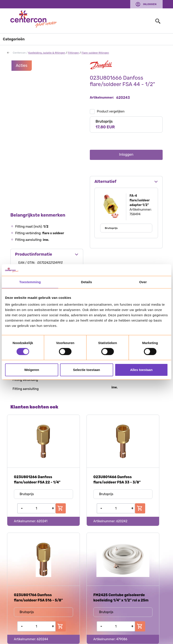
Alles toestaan (141, 370)
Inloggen (150, 4)
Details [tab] (86, 282)
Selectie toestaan (87, 370)
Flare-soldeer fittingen (95, 53)
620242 (122, 521)
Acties (22, 66)
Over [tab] (143, 282)
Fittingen (73, 53)
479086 (122, 639)
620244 (42, 639)
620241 (42, 521)
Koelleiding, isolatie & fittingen (47, 53)
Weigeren (32, 370)
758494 (135, 214)
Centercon (19, 53)
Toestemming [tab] (30, 282)
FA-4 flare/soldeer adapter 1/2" (140, 200)
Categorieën (14, 39)
